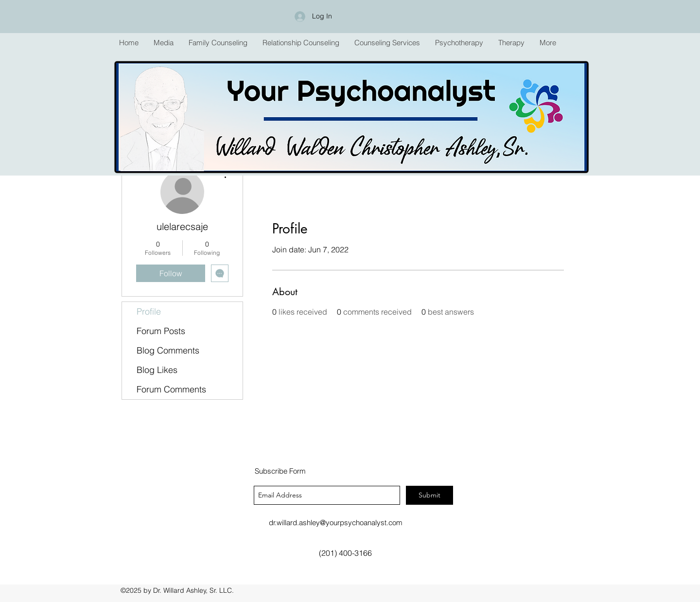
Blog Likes (157, 370)
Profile (149, 311)
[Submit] (429, 495)
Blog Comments (168, 350)
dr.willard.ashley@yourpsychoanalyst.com (336, 522)
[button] (218, 43)
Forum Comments (171, 389)
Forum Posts (161, 331)
